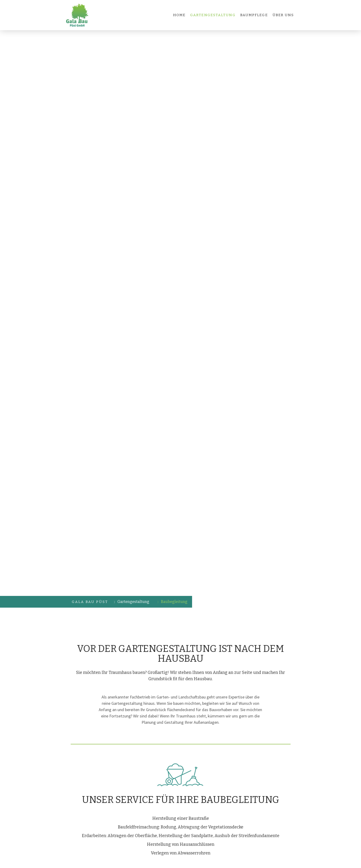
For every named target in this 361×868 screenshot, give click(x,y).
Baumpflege (254, 15)
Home (179, 15)
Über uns (283, 15)
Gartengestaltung (213, 15)
